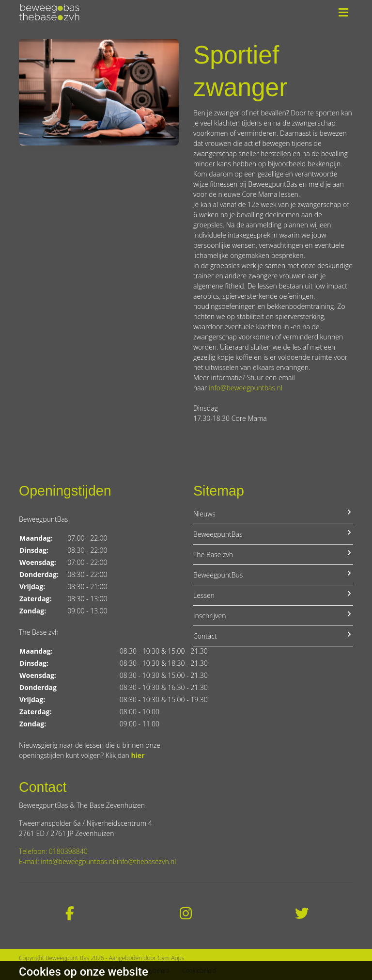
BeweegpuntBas (273, 534)
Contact (273, 636)
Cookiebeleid (199, 971)
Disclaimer (108, 971)
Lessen (273, 595)
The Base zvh (273, 554)
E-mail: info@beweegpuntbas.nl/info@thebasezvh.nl (97, 861)
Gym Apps (171, 958)
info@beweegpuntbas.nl (246, 388)
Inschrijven (273, 615)
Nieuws (273, 514)
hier (138, 755)
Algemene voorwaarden (50, 971)
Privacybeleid (152, 971)
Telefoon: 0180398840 (53, 851)
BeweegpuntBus (273, 575)
